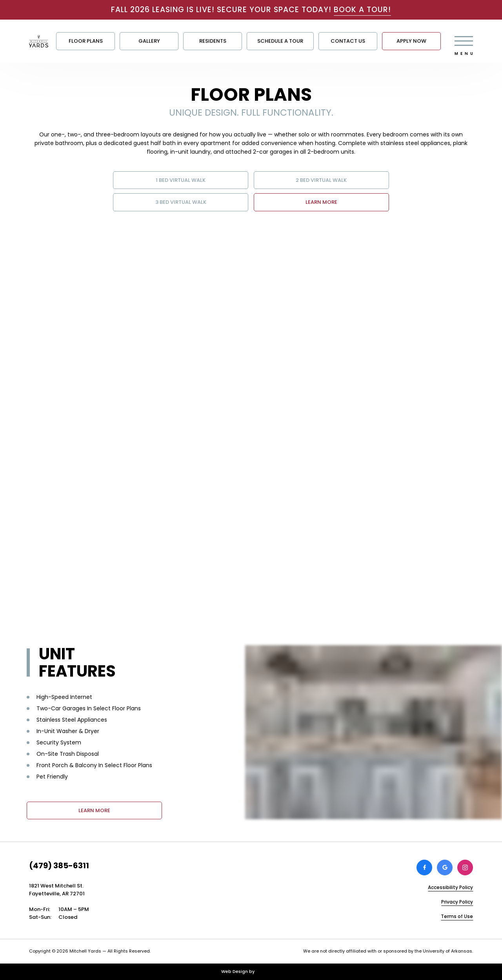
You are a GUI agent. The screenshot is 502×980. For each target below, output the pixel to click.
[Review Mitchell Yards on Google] (445, 867)
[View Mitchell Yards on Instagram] (465, 867)
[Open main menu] (464, 41)
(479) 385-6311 (59, 866)
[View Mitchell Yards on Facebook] (424, 867)
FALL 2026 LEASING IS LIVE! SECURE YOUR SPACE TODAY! (251, 10)
